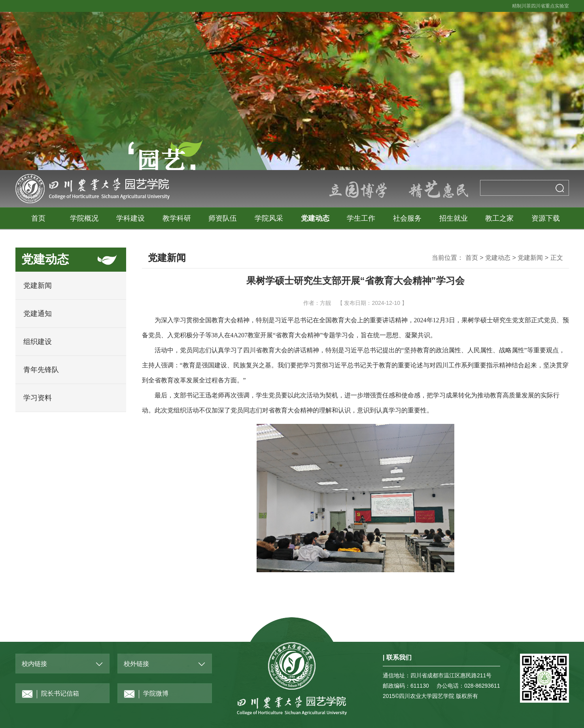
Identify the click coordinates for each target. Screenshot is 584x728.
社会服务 (407, 218)
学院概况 (84, 218)
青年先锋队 (41, 370)
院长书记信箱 (50, 694)
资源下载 (546, 218)
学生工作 (361, 218)
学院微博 (146, 694)
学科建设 (130, 218)
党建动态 (315, 218)
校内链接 (34, 664)
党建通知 (38, 314)
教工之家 (499, 218)
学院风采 (269, 218)
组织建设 (38, 342)
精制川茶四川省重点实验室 (541, 6)
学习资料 (38, 398)
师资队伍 (223, 218)
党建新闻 (38, 286)
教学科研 (177, 218)
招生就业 (454, 218)
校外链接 (136, 664)
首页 (38, 218)
